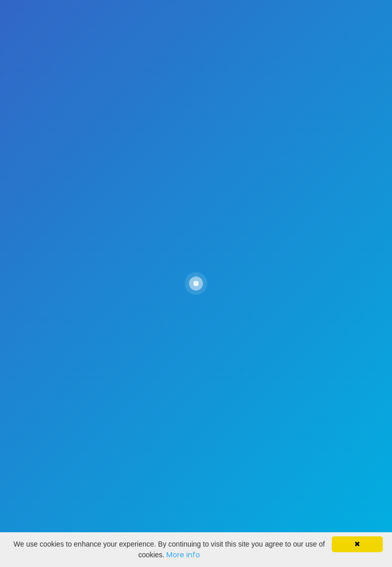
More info (183, 555)
